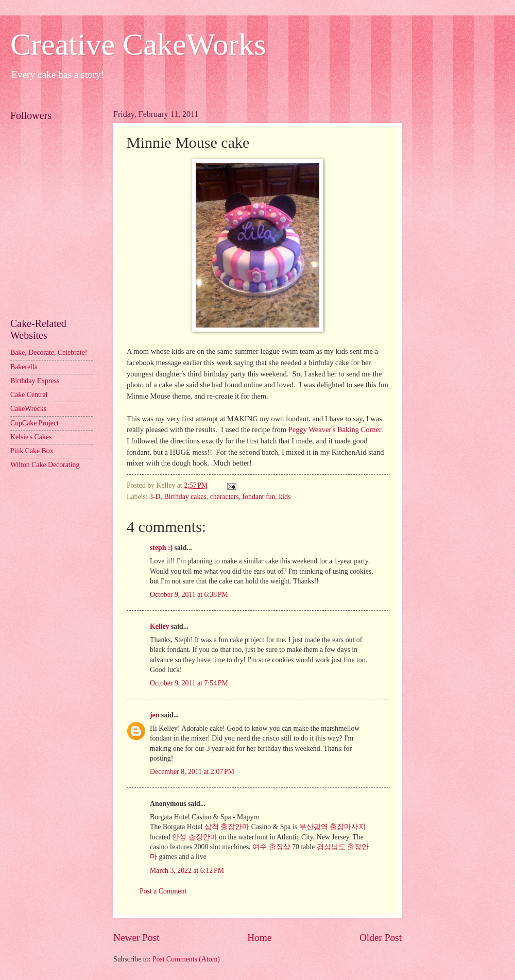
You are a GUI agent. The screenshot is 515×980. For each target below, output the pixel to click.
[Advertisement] (57, 261)
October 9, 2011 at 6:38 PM (189, 595)
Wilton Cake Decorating (45, 465)
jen (154, 715)
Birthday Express (35, 381)
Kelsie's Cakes (31, 437)
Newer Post (136, 938)
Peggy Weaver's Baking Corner (335, 429)
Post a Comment (163, 891)
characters (225, 497)
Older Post (381, 938)
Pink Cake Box (32, 451)
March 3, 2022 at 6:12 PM (187, 871)
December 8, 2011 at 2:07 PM (192, 772)
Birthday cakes (185, 497)
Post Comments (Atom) (186, 959)
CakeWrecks (28, 409)
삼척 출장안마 (227, 827)
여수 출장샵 (271, 847)
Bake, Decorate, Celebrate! (49, 353)
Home (259, 938)
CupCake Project (35, 423)
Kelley (160, 626)
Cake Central (29, 395)
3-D (155, 497)
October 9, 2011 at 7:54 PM (189, 683)
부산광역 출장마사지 (332, 827)
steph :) (161, 548)
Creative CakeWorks (138, 44)
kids (285, 497)
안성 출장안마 (194, 837)
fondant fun (259, 497)
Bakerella (24, 367)
